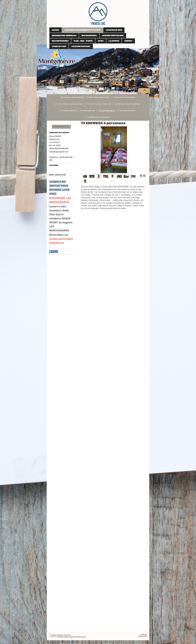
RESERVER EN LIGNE (61, 127)
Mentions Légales (63, 637)
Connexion (144, 634)
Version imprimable (56, 635)
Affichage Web (143, 636)
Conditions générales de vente (77, 637)
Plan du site (67, 635)
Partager (54, 252)
